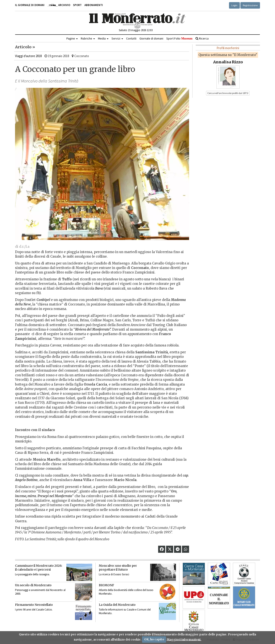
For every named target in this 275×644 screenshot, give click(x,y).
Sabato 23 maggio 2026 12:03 (136, 30)
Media (103, 38)
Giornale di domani (151, 38)
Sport (77, 5)
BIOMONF (106, 585)
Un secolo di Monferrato (33, 585)
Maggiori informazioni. (184, 639)
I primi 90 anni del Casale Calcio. (34, 610)
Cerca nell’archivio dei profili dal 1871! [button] (228, 93)
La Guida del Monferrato (117, 605)
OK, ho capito (154, 639)
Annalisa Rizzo (228, 62)
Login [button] (234, 5)
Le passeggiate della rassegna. (32, 574)
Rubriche (88, 38)
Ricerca (202, 38)
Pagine (72, 38)
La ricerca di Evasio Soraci (114, 574)
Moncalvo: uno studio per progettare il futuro (118, 568)
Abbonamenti (94, 5)
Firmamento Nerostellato (34, 605)
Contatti (131, 38)
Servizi (117, 38)
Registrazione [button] (250, 5)
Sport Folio (179, 38)
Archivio (59, 5)
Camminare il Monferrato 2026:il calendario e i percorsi (39, 568)
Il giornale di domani (30, 5)
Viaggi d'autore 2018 (28, 56)
